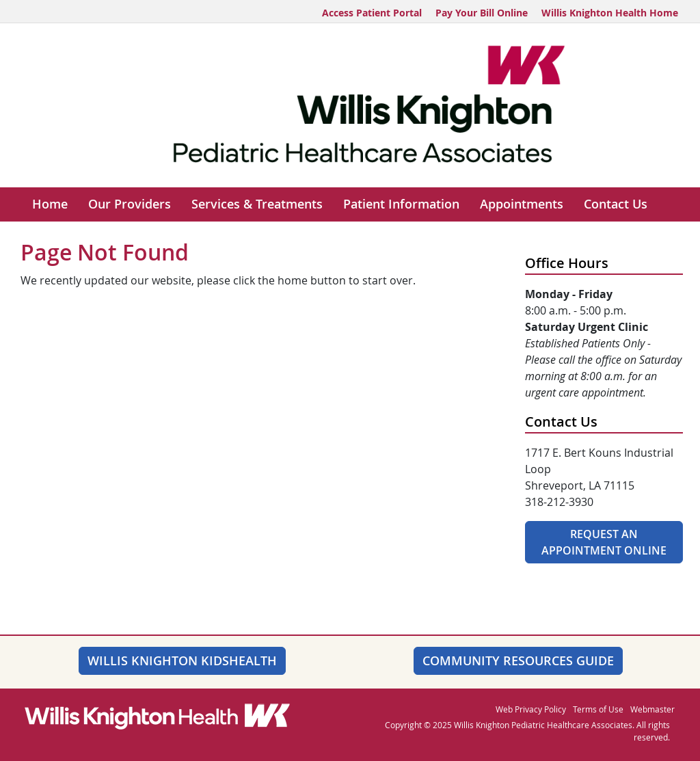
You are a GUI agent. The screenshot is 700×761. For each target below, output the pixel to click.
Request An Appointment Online (604, 542)
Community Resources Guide (518, 660)
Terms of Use (598, 709)
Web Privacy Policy (531, 709)
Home (50, 204)
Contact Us (616, 204)
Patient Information (401, 204)
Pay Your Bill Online (482, 13)
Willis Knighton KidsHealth (182, 660)
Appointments (522, 204)
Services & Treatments (257, 204)
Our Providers (130, 204)
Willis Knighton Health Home (610, 13)
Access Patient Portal (372, 13)
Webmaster (652, 709)
